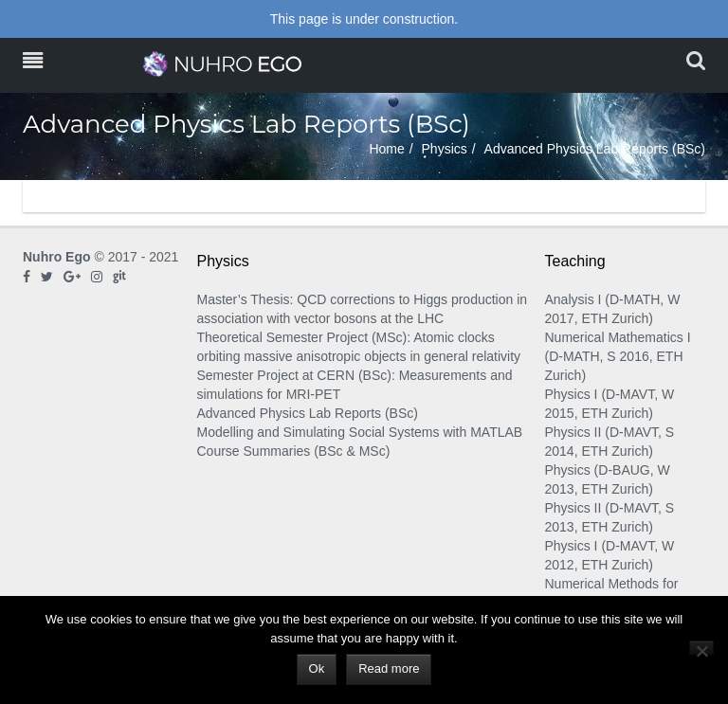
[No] (701, 648)
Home (386, 149)
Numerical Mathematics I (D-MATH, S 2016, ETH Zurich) (618, 356)
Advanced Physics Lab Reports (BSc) (308, 413)
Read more (389, 668)
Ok (317, 668)
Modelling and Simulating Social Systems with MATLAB (360, 432)
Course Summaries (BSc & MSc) (294, 451)
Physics (445, 149)
